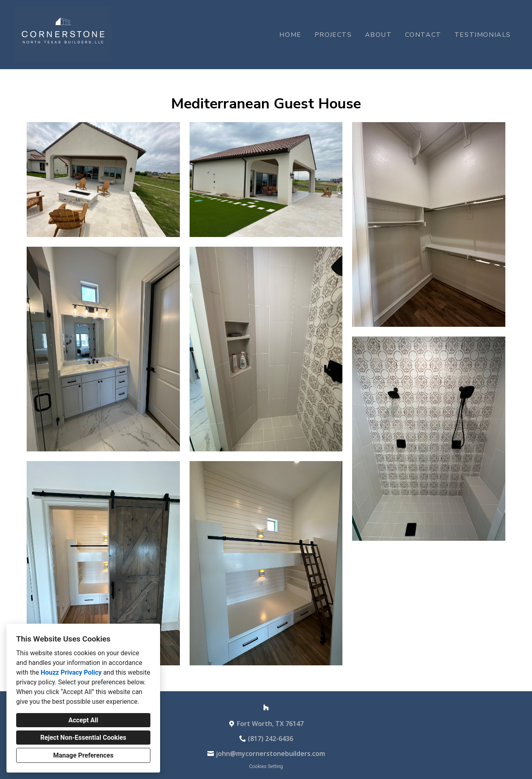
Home (290, 35)
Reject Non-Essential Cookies (83, 738)
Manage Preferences (83, 755)
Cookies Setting (266, 766)
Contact (423, 35)
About (379, 35)
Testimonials (483, 35)
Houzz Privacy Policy (71, 672)
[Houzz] (266, 707)
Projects (333, 35)
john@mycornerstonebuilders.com (270, 754)
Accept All (83, 720)
